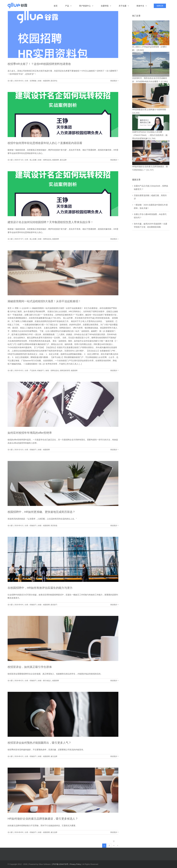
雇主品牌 (63, 160)
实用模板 (33, 81)
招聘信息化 (47, 160)
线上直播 (33, 160)
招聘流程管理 (65, 371)
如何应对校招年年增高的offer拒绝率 (30, 433)
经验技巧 (41, 371)
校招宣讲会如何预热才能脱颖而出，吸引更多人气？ (39, 743)
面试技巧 (54, 605)
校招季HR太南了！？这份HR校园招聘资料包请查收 (39, 64)
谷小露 (10, 81)
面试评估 (54, 81)
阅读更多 (114, 81)
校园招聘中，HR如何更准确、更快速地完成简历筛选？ (41, 512)
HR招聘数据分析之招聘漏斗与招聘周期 (149, 110)
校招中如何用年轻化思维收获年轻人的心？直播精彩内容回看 (45, 143)
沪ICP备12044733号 (60, 864)
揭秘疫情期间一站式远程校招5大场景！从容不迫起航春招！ (44, 301)
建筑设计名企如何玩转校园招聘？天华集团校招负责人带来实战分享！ (50, 222)
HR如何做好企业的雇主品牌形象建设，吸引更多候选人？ (43, 819)
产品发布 (33, 371)
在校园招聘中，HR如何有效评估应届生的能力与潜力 (40, 588)
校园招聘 (46, 81)
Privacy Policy (75, 864)
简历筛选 (54, 526)
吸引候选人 (47, 681)
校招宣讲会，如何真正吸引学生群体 (30, 667)
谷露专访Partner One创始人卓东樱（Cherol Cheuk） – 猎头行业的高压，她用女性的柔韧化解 (150, 135)
